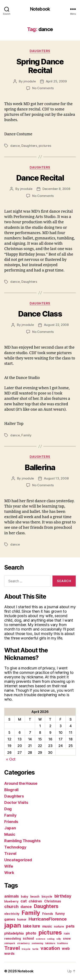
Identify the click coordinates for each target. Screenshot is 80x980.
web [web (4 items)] (66, 948)
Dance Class (40, 314)
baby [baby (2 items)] (25, 897)
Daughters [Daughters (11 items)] (46, 906)
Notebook (40, 9)
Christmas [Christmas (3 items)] (53, 901)
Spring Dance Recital (40, 66)
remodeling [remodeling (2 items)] (12, 939)
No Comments (43, 88)
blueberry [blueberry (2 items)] (11, 901)
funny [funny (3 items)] (60, 914)
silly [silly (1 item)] (59, 939)
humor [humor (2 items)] (22, 919)
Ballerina (40, 467)
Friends (11, 822)
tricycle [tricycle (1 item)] (26, 949)
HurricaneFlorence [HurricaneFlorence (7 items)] (48, 919)
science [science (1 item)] (40, 939)
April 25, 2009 (56, 81)
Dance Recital (40, 178)
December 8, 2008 (56, 189)
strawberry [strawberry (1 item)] (23, 943)
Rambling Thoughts (22, 841)
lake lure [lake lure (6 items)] (32, 926)
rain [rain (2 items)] (67, 933)
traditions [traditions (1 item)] (63, 943)
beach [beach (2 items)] (35, 897)
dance (15, 146)
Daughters (40, 51)
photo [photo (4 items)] (31, 933)
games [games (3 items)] (10, 919)
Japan (10, 828)
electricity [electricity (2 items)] (12, 914)
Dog (8, 809)
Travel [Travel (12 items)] (12, 948)
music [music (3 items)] (47, 926)
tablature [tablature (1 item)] (50, 943)
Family (26, 435)
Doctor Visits (16, 803)
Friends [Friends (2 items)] (48, 914)
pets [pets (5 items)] (70, 926)
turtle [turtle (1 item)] (35, 949)
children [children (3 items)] (35, 901)
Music (10, 834)
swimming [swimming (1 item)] (37, 943)
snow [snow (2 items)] (67, 939)
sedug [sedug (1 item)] (51, 939)
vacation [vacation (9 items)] (50, 948)
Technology (15, 847)
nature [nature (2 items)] (59, 926)
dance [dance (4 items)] (26, 907)
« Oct (11, 759)
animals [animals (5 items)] (12, 896)
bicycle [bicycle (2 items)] (47, 897)
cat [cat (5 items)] (23, 901)
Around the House (21, 783)
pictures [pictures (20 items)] (50, 933)
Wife (9, 866)
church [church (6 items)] (11, 906)
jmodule (30, 81)
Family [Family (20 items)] (31, 913)
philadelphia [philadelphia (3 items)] (14, 933)
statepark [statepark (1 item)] (10, 943)
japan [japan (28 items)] (13, 925)
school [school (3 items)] (28, 938)
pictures (45, 146)
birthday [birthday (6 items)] (63, 896)
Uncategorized (18, 860)
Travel (10, 853)
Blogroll (11, 790)
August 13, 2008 (56, 478)
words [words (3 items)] (9, 954)
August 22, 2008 (56, 325)
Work (9, 873)
